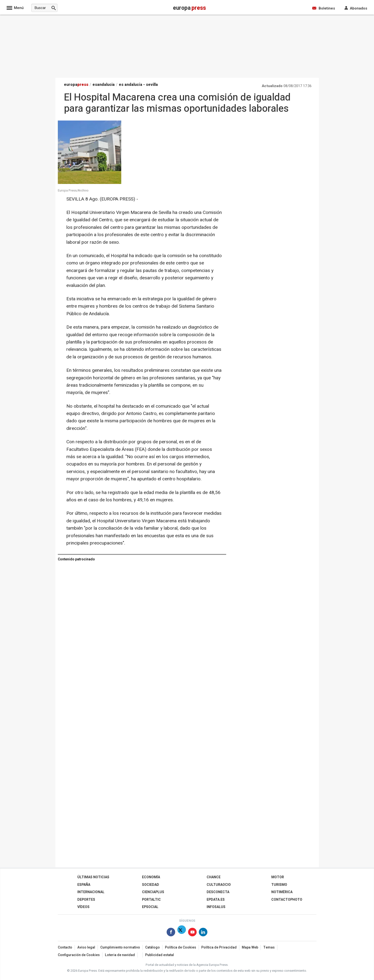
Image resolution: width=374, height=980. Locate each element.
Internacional (91, 892)
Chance (214, 877)
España (84, 885)
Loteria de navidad (120, 955)
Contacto (65, 947)
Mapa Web (250, 947)
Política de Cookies (181, 947)
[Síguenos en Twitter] (182, 933)
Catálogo (152, 947)
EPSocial (150, 907)
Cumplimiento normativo (120, 947)
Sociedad (151, 885)
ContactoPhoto (287, 900)
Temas (269, 947)
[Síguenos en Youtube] (192, 933)
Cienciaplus (153, 892)
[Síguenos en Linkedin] (203, 933)
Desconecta (218, 892)
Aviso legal (86, 947)
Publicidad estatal (160, 955)
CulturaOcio (219, 885)
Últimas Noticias (93, 877)
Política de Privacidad (219, 947)
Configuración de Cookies (79, 955)
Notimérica (282, 892)
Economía (151, 877)
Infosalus (216, 907)
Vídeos (83, 907)
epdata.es (216, 900)
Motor (278, 877)
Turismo (279, 885)
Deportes (86, 900)
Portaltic (151, 900)
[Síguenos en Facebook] (171, 933)
